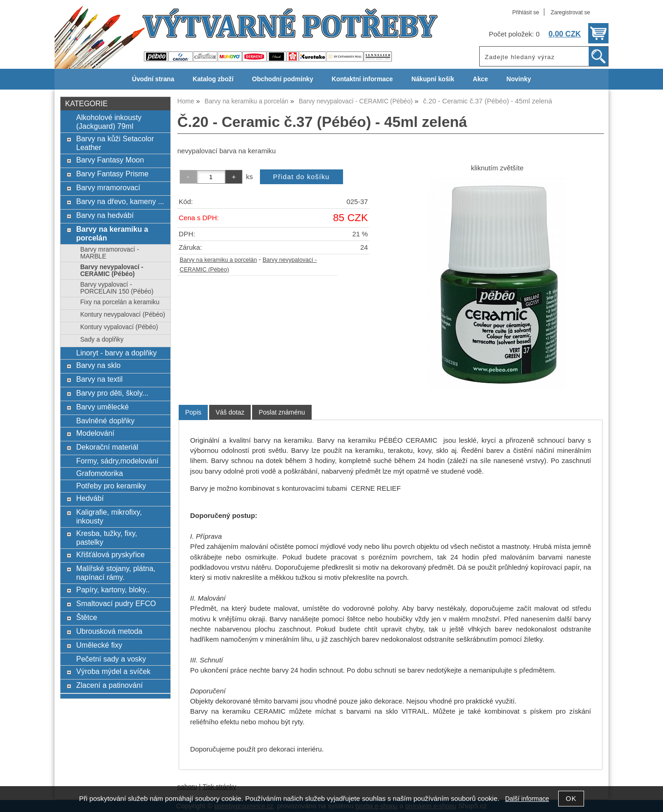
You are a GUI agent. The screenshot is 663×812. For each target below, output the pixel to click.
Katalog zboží (213, 79)
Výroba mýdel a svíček (113, 671)
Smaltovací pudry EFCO (116, 603)
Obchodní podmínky (283, 79)
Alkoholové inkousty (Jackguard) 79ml (109, 122)
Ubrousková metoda (109, 631)
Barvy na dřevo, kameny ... (120, 201)
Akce (480, 79)
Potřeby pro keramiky (111, 486)
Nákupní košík (433, 79)
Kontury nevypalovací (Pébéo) (123, 315)
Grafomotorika (99, 473)
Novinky (519, 79)
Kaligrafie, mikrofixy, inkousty (109, 516)
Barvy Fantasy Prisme (112, 174)
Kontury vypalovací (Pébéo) (119, 327)
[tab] (193, 412)
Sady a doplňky (102, 340)
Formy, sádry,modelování (117, 461)
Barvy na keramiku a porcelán (218, 260)
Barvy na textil (99, 379)
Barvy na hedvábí (105, 215)
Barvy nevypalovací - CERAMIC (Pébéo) (112, 271)
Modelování (95, 433)
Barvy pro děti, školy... (112, 393)
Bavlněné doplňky (105, 421)
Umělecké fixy (99, 645)
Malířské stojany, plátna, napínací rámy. (116, 573)
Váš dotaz (230, 412)
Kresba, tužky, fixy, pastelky (107, 538)
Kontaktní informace (362, 79)
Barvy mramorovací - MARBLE (110, 253)
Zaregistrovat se (570, 12)
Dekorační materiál (107, 447)
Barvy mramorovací (108, 187)
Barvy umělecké (102, 407)
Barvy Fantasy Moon (110, 160)
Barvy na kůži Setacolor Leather (115, 143)
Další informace (527, 799)
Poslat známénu (282, 412)
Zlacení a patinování (109, 685)
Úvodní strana (153, 79)
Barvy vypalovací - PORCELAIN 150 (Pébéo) (117, 288)
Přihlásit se (525, 12)
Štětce (87, 617)
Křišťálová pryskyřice (110, 554)
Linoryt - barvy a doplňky (116, 353)
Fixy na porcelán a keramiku (120, 302)
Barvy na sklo (98, 365)
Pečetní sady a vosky (111, 659)
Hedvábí (90, 498)
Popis (193, 412)
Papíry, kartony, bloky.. (113, 589)
